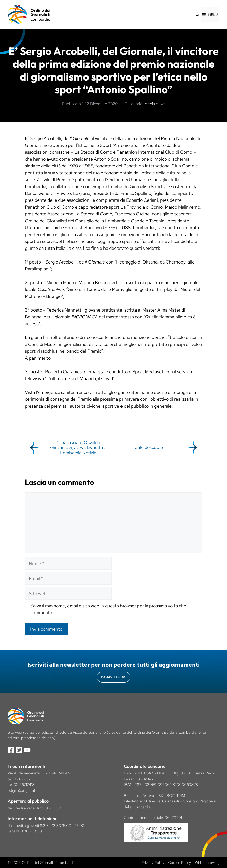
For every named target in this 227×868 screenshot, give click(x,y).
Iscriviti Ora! (113, 677)
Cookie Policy (180, 863)
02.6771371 (23, 779)
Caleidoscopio (149, 447)
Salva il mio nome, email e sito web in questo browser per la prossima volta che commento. (108, 609)
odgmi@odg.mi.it (21, 790)
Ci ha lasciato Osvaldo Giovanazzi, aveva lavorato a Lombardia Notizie (78, 448)
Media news (155, 104)
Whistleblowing (207, 863)
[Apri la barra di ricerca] (197, 15)
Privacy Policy (153, 863)
